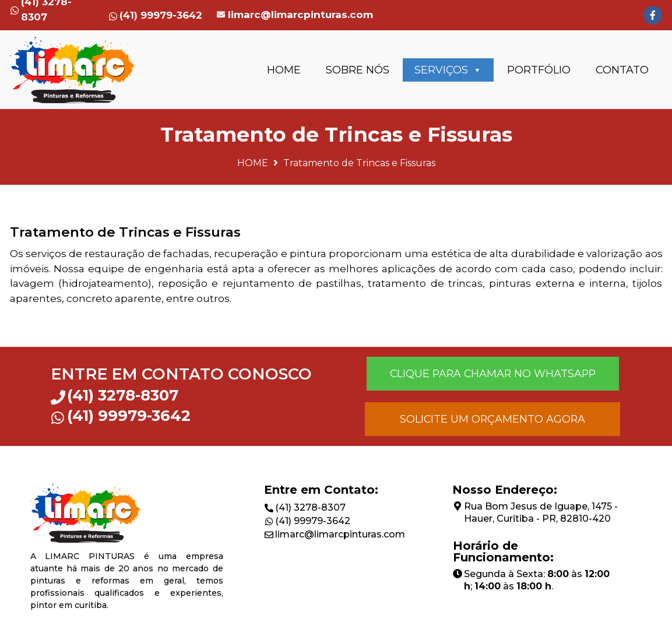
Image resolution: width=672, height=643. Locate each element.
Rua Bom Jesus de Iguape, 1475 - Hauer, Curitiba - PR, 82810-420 (541, 512)
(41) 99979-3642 (313, 521)
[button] (492, 374)
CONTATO (622, 70)
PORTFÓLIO (539, 70)
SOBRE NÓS (358, 70)
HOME (284, 70)
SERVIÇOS (448, 70)
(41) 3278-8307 (310, 507)
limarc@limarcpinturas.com (300, 15)
